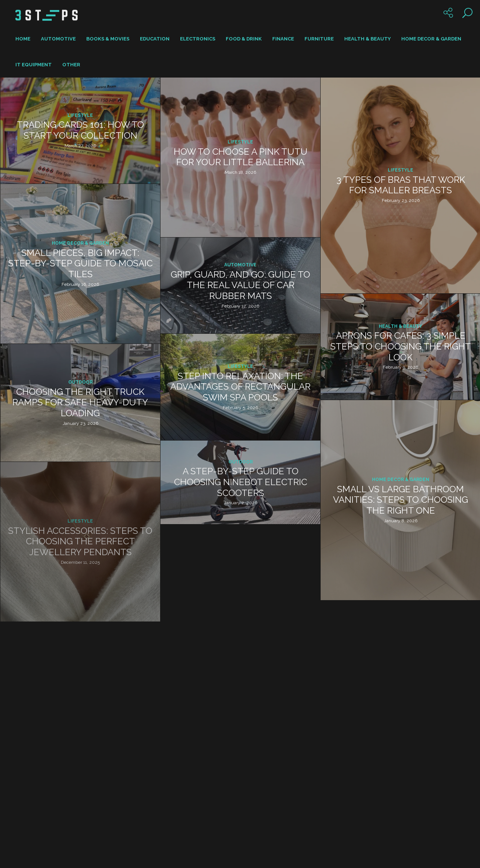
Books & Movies (108, 39)
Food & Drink (244, 39)
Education (155, 39)
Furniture (319, 39)
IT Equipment (34, 65)
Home (23, 39)
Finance (283, 39)
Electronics (198, 39)
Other (71, 65)
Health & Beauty (367, 39)
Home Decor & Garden (431, 39)
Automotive (58, 39)
